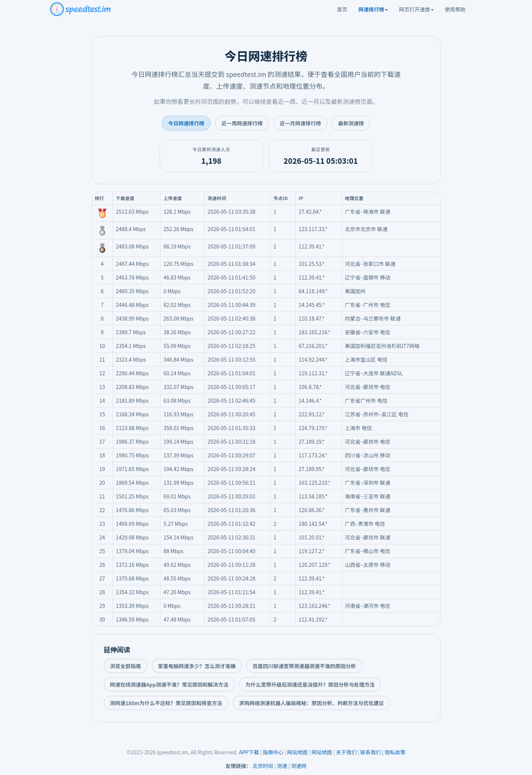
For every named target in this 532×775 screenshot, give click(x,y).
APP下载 (249, 752)
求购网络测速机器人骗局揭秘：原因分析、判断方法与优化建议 (311, 703)
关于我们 (346, 752)
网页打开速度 (416, 9)
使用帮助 (455, 9)
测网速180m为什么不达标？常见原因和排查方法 (166, 703)
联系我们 (371, 752)
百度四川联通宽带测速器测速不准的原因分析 (304, 666)
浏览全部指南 (126, 666)
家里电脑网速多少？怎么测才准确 (197, 666)
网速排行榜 (373, 9)
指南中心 (273, 752)
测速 (282, 766)
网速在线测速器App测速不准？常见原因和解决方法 (169, 684)
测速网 (299, 766)
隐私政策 (395, 752)
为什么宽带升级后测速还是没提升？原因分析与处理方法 (310, 684)
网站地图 (297, 752)
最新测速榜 (351, 123)
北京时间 (263, 766)
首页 (342, 9)
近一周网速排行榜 (242, 123)
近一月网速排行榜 (300, 123)
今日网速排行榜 (186, 123)
